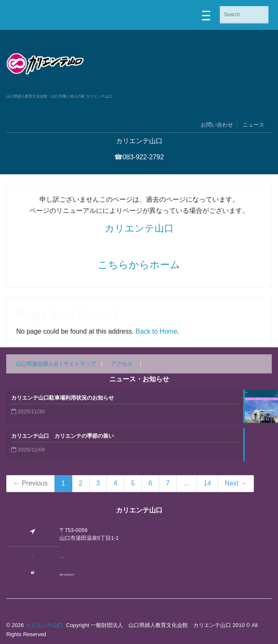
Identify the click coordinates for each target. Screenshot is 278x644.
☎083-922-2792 (139, 157)
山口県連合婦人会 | (40, 364)
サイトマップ (80, 364)
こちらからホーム (139, 265)
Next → (236, 483)
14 (207, 483)
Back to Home (156, 331)
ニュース (253, 125)
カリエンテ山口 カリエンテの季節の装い (63, 436)
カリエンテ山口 (139, 228)
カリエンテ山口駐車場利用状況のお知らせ (63, 398)
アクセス (122, 364)
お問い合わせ (217, 125)
